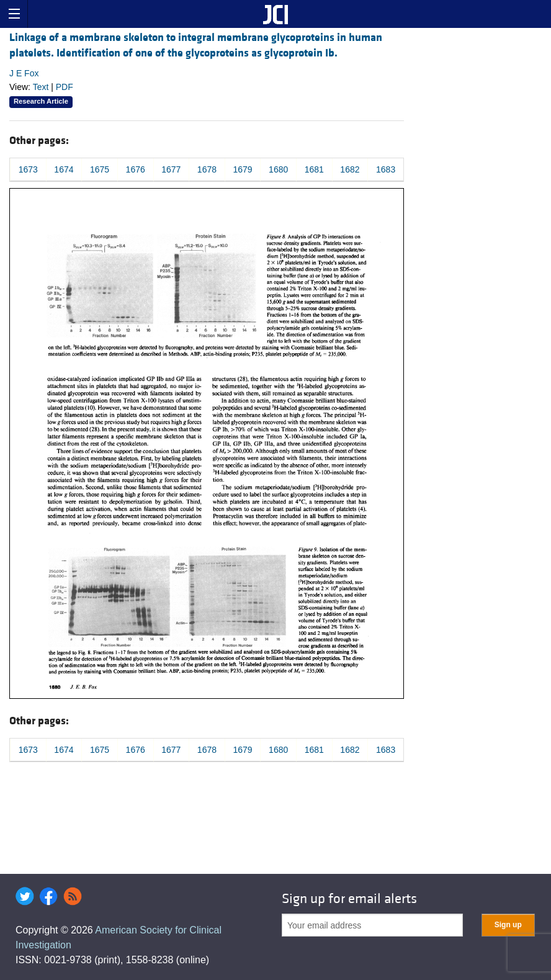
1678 (207, 169)
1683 (386, 169)
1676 (136, 169)
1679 (242, 169)
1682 (350, 169)
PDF (65, 87)
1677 (171, 169)
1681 (314, 169)
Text (41, 87)
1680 (278, 169)
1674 (64, 169)
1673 (28, 169)
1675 (100, 169)
